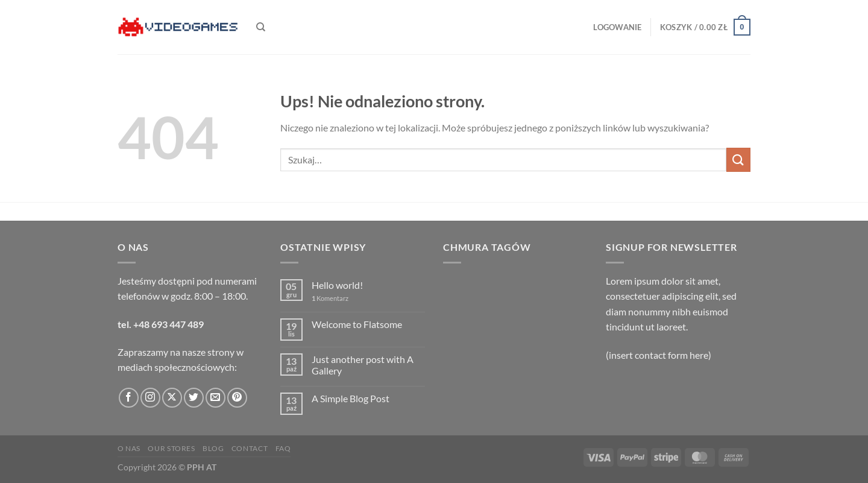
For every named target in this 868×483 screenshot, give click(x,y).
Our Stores (171, 448)
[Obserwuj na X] (172, 398)
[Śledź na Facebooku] (129, 398)
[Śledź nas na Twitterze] (194, 398)
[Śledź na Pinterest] (237, 398)
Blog (213, 448)
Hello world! (337, 285)
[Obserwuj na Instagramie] (150, 398)
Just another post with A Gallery (363, 365)
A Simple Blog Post (351, 398)
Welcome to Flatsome (357, 324)
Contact (250, 448)
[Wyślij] (738, 159)
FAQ (283, 448)
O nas (129, 448)
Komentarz (330, 298)
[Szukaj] (261, 27)
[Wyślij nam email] (215, 398)
